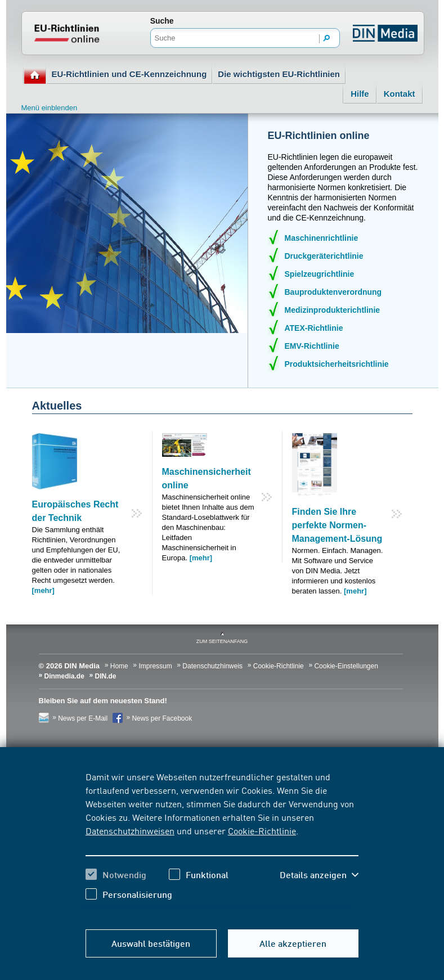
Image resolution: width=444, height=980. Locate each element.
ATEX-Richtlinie (314, 328)
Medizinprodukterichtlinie (333, 310)
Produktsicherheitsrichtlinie (337, 364)
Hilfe (360, 94)
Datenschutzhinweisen (130, 830)
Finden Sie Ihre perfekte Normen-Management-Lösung (337, 525)
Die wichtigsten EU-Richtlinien (279, 74)
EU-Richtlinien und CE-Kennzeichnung (129, 74)
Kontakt (400, 94)
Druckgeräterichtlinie (324, 256)
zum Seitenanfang (222, 641)
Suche (162, 21)
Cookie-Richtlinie (262, 830)
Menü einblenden (50, 108)
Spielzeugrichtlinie (320, 274)
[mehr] (43, 590)
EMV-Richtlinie (312, 346)
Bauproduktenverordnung (333, 292)
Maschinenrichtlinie (322, 238)
